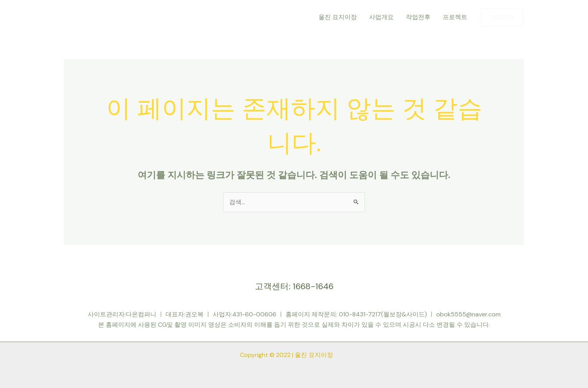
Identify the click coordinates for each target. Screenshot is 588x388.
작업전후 (418, 17)
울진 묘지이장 (338, 17)
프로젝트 (455, 17)
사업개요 (381, 17)
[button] (503, 17)
